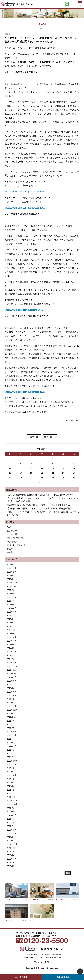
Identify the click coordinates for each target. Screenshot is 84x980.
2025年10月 (12, 586)
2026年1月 (12, 576)
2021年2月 (12, 790)
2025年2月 (12, 616)
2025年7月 (12, 597)
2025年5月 (12, 605)
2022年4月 (12, 739)
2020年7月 (12, 815)
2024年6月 (12, 645)
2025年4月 (12, 608)
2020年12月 (12, 797)
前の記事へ (35, 437)
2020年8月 (12, 812)
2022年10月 (12, 717)
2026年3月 (12, 568)
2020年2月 (12, 833)
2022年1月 (12, 750)
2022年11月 (12, 714)
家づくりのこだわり (16, 545)
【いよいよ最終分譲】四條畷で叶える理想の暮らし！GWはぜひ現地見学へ (41, 495)
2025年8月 (12, 594)
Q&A (78, 420)
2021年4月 (12, 783)
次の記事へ (49, 437)
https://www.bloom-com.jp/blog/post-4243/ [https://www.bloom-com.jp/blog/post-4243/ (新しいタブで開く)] (25, 208)
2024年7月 (12, 641)
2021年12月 (12, 754)
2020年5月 (12, 823)
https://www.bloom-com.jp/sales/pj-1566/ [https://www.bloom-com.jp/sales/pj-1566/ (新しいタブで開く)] (24, 310)
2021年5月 (12, 779)
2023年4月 (12, 695)
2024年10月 (12, 630)
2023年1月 (12, 706)
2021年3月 (12, 786)
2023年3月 (12, 699)
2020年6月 (12, 819)
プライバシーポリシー (43, 962)
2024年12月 (12, 623)
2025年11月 (12, 583)
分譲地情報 (12, 542)
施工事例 (11, 549)
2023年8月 (12, 681)
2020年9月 (12, 808)
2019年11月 (12, 844)
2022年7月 (12, 728)
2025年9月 (12, 590)
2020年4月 (12, 826)
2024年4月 (12, 652)
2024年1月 (12, 663)
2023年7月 (12, 685)
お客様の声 (12, 531)
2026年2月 (12, 572)
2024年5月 (12, 648)
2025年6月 (12, 601)
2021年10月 (12, 761)
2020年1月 (12, 837)
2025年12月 (12, 579)
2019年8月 (12, 855)
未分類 (10, 552)
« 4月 (41, 482)
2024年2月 (12, 659)
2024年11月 (12, 626)
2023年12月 (12, 666)
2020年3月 (12, 830)
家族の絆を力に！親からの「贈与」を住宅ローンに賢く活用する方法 (38, 505)
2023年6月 (12, 688)
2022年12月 (12, 710)
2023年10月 (12, 674)
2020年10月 (12, 804)
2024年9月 (12, 634)
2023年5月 (12, 692)
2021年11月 (12, 757)
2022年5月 (12, 735)
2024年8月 (12, 637)
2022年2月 (12, 746)
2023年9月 (12, 677)
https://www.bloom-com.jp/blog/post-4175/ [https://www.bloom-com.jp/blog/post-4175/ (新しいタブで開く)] (25, 392)
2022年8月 (12, 724)
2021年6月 (12, 775)
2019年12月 (12, 841)
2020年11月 (12, 801)
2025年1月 (12, 619)
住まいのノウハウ (15, 538)
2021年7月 (12, 772)
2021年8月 (12, 768)
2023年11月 (12, 670)
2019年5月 (12, 866)
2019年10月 (12, 848)
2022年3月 (12, 743)
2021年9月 (12, 764)
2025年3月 (12, 612)
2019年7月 (12, 859)
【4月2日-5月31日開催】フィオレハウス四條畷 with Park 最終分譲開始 (39, 508)
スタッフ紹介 (13, 534)
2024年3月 (12, 655)
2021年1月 (12, 793)
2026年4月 (12, 565)
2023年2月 (12, 703)
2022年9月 (12, 721)
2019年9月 (12, 852)
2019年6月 (12, 862)
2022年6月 (12, 732)
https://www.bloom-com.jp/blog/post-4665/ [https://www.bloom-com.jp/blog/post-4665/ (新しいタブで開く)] (25, 192)
